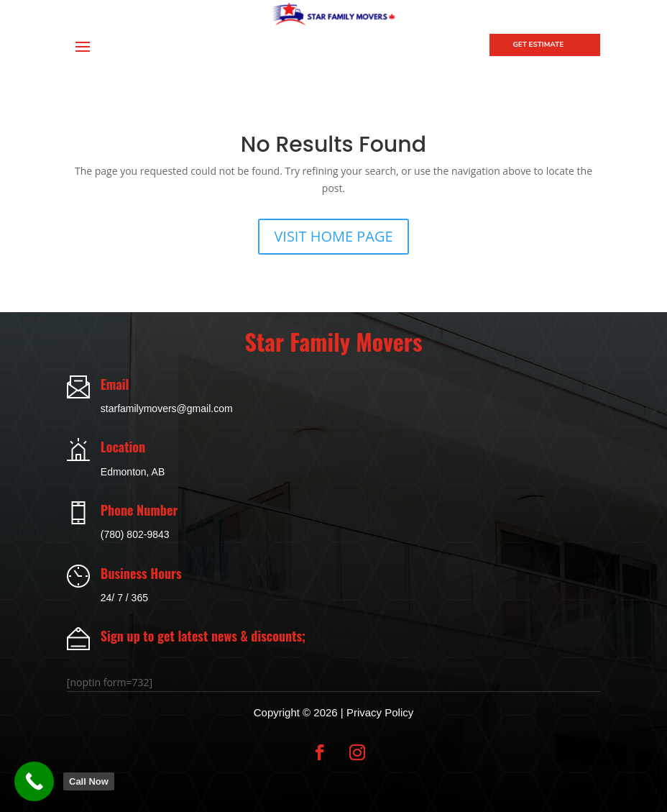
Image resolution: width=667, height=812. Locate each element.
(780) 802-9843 (135, 534)
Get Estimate (538, 45)
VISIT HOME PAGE (333, 236)
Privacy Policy (380, 712)
